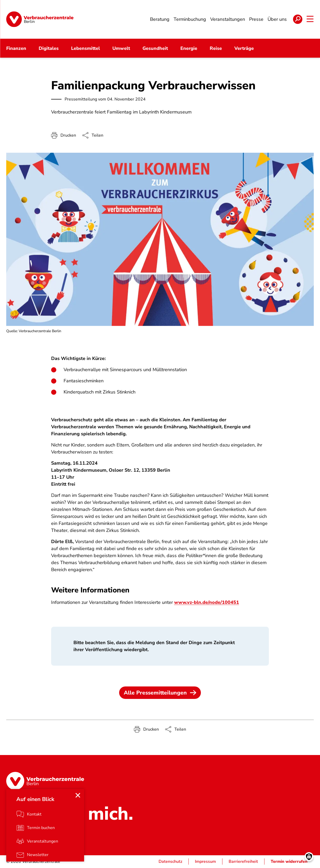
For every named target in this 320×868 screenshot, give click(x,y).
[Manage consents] (309, 857)
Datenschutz (170, 862)
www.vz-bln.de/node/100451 (207, 603)
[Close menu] (78, 796)
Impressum (205, 862)
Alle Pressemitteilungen (160, 693)
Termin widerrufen (289, 862)
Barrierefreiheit (243, 862)
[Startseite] (40, 19)
